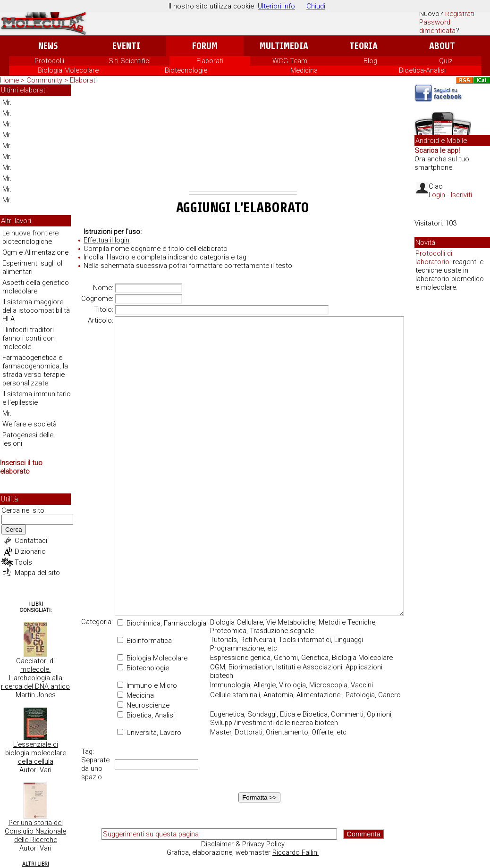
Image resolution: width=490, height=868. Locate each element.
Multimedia (284, 46)
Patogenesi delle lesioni (28, 439)
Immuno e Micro (147, 685)
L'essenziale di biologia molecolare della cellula (36, 753)
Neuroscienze (143, 705)
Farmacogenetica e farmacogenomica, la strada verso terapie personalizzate (35, 370)
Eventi (126, 46)
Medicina (304, 70)
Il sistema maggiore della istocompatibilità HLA (36, 310)
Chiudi (316, 6)
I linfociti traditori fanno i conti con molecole (29, 338)
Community (45, 80)
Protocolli (49, 61)
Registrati (460, 14)
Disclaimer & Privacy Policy (243, 844)
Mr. (7, 102)
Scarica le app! (437, 150)
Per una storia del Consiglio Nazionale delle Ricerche (35, 831)
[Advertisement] (243, 140)
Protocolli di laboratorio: (434, 258)
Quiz (446, 61)
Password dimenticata (437, 26)
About (442, 46)
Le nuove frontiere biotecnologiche (30, 237)
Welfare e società (30, 424)
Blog (370, 61)
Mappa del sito (37, 573)
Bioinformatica (144, 641)
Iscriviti (461, 195)
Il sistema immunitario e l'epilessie (37, 398)
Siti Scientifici (130, 61)
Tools (23, 562)
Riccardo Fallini (296, 852)
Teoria (363, 46)
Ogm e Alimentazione (35, 252)
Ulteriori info (276, 6)
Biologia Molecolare (68, 70)
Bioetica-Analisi (422, 70)
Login (437, 195)
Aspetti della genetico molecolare (36, 287)
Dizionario (30, 551)
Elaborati (210, 61)
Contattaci (31, 541)
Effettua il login (106, 240)
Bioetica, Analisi (146, 715)
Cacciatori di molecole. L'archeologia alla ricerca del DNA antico (35, 674)
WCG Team (290, 61)
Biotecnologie (186, 70)
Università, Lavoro (149, 733)
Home (9, 80)
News (48, 46)
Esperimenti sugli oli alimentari (33, 267)
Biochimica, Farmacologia (162, 623)
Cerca (14, 530)
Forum (205, 46)
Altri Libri (36, 864)
